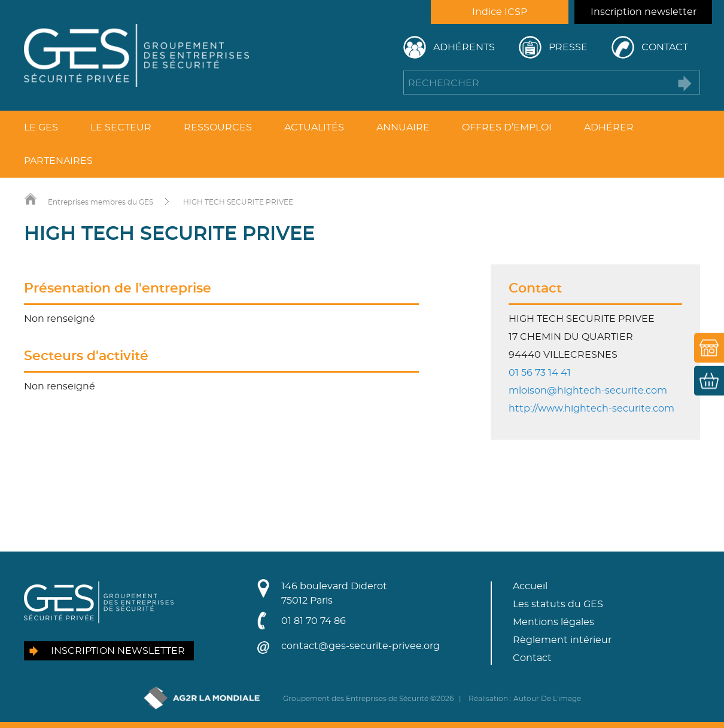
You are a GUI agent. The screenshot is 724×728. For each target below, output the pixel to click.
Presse (568, 47)
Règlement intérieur (562, 640)
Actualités (314, 127)
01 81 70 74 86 (314, 621)
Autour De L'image (547, 699)
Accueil (530, 586)
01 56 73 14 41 (540, 373)
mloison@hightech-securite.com (588, 391)
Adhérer (609, 127)
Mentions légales (553, 622)
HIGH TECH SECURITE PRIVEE (238, 202)
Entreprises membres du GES (101, 202)
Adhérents (464, 47)
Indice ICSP (500, 12)
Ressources (218, 127)
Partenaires (58, 161)
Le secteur (121, 127)
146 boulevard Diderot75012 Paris (334, 593)
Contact (665, 47)
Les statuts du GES (558, 604)
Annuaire (403, 127)
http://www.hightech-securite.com (591, 409)
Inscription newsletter (644, 12)
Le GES (41, 127)
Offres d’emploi (507, 127)
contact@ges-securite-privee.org (361, 646)
